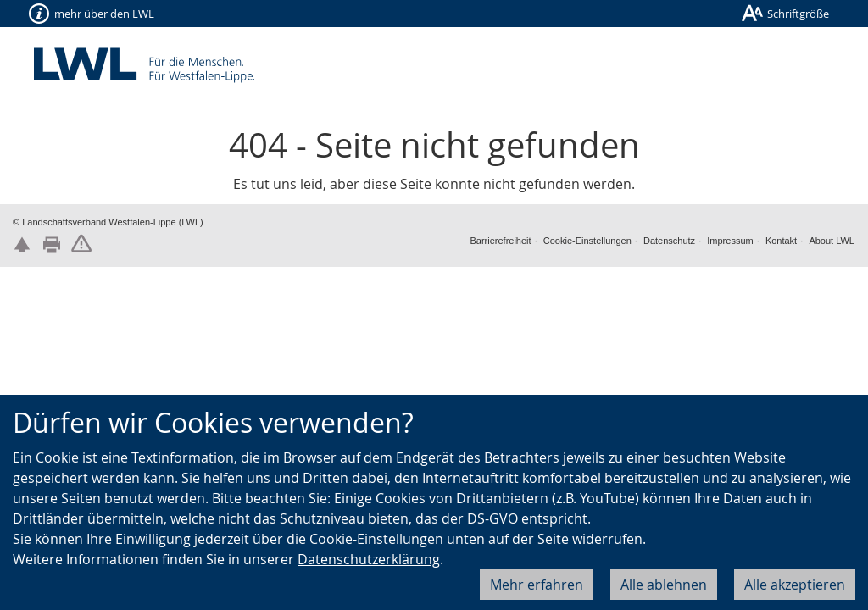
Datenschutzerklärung (369, 559)
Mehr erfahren (537, 585)
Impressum (730, 241)
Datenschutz (669, 241)
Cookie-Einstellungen (587, 241)
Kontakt (781, 241)
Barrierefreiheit (500, 241)
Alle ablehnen (664, 585)
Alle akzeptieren (795, 585)
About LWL (832, 241)
